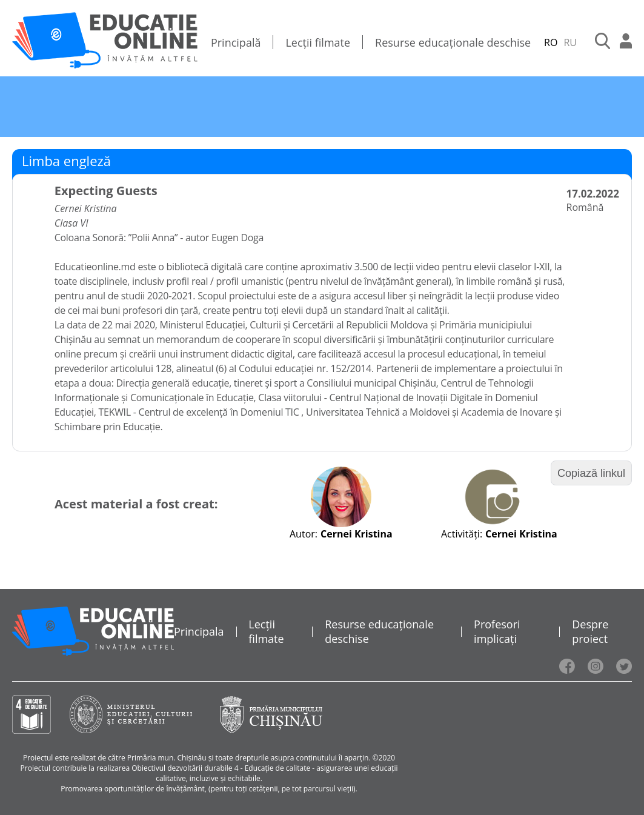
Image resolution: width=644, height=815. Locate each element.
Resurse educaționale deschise (453, 42)
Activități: (462, 534)
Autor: (304, 534)
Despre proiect (590, 631)
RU (570, 42)
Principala (199, 631)
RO (551, 42)
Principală (236, 42)
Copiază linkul (591, 473)
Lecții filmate (318, 42)
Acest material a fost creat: (136, 504)
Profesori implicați (497, 631)
